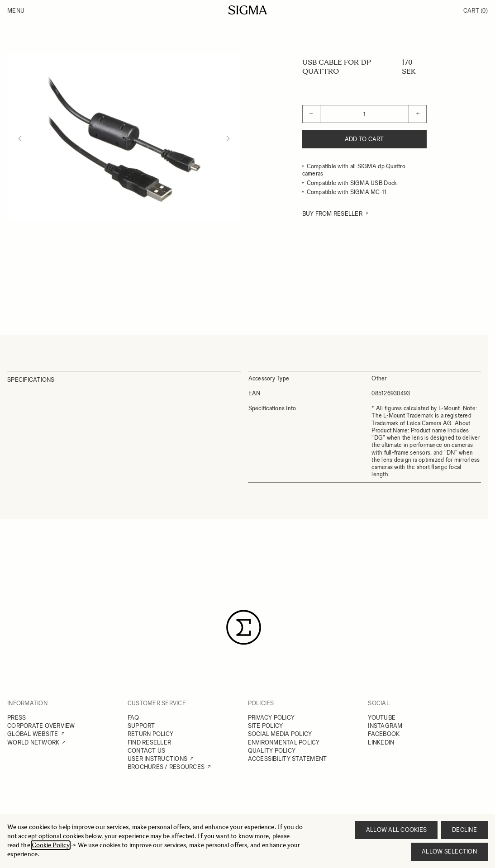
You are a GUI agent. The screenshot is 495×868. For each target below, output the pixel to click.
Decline (464, 830)
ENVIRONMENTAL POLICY (284, 742)
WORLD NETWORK (33, 742)
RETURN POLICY (150, 734)
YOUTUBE (382, 718)
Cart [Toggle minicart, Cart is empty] (476, 11)
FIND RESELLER (149, 742)
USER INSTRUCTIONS (157, 759)
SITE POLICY (266, 726)
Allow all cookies (396, 830)
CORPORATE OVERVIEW (41, 726)
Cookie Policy (51, 845)
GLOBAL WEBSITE (33, 734)
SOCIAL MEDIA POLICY (280, 734)
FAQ (133, 718)
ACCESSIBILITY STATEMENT (288, 759)
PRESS (17, 718)
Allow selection (449, 851)
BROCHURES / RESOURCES (166, 767)
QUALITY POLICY (272, 751)
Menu (16, 11)
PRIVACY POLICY (271, 718)
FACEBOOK (384, 734)
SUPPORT (141, 726)
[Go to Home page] (248, 10)
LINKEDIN (381, 742)
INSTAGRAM (385, 726)
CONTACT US (147, 751)
